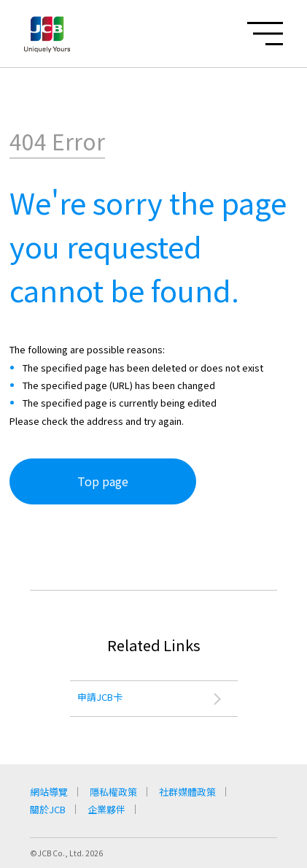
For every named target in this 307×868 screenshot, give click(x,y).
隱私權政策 (113, 792)
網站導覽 (49, 792)
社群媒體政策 (187, 792)
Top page (103, 481)
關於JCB (48, 809)
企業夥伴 (106, 809)
